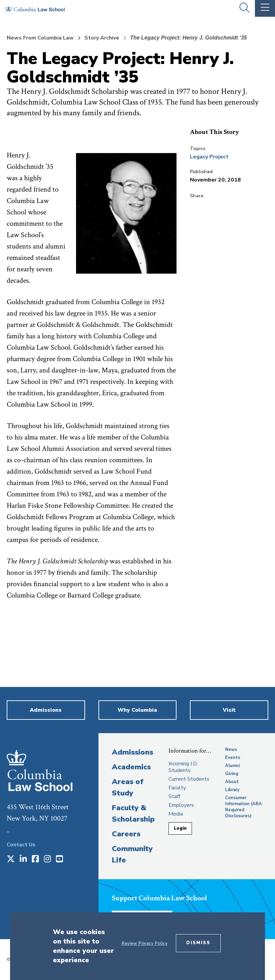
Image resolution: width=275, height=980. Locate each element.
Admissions (132, 752)
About (232, 782)
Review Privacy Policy (145, 943)
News (231, 750)
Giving (232, 774)
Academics (131, 767)
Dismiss (198, 943)
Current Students (189, 779)
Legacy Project (209, 157)
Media (176, 814)
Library (232, 790)
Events (233, 758)
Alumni (232, 766)
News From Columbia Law (40, 38)
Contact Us (21, 845)
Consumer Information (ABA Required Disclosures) (244, 807)
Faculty (177, 788)
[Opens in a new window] (11, 859)
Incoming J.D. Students (183, 767)
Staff (174, 796)
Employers (181, 805)
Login (180, 828)
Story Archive (102, 38)
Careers (126, 834)
